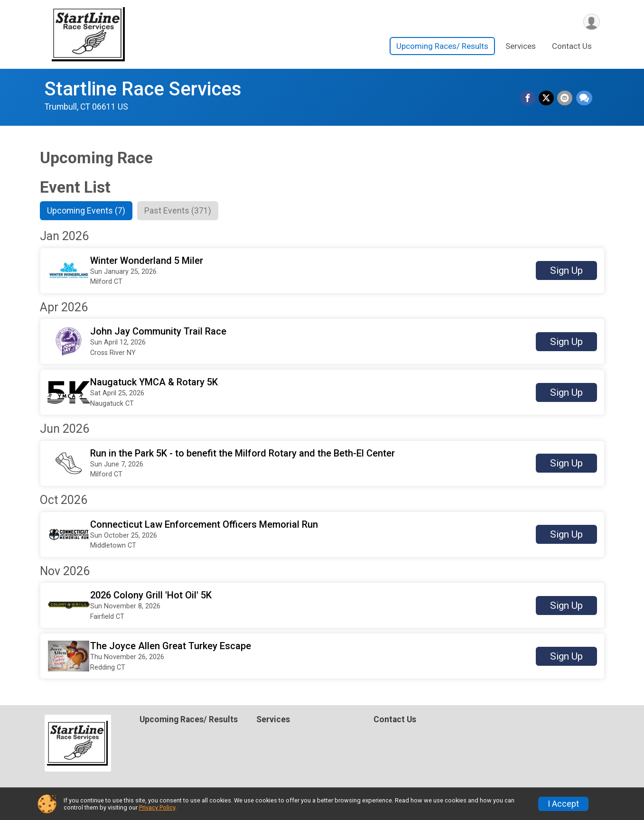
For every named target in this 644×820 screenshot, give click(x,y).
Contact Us (572, 47)
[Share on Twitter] (548, 99)
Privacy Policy (157, 807)
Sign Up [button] (566, 271)
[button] (322, 271)
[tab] (89, 211)
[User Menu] (591, 22)
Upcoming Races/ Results (442, 47)
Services (521, 47)
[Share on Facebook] (530, 99)
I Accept (563, 804)
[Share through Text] (584, 99)
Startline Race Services (143, 89)
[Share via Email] (566, 99)
